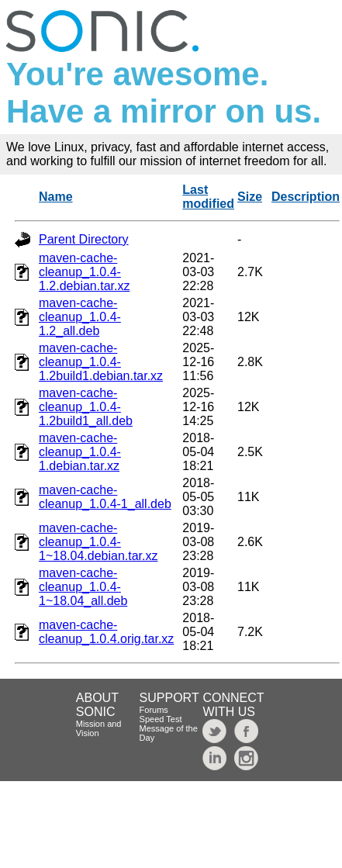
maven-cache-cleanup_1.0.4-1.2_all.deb (80, 317)
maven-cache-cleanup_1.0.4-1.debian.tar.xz (80, 452)
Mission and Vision (99, 728)
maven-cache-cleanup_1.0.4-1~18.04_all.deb (83, 587)
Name (56, 197)
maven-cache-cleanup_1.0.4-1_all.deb (105, 497)
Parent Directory (84, 239)
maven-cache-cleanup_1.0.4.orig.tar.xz (106, 632)
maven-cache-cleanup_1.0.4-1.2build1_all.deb (86, 407)
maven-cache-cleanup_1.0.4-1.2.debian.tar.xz (84, 272)
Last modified (208, 197)
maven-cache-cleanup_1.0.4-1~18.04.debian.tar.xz (98, 542)
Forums (154, 710)
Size (250, 197)
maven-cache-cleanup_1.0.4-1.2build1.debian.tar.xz (101, 362)
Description (306, 197)
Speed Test (161, 719)
